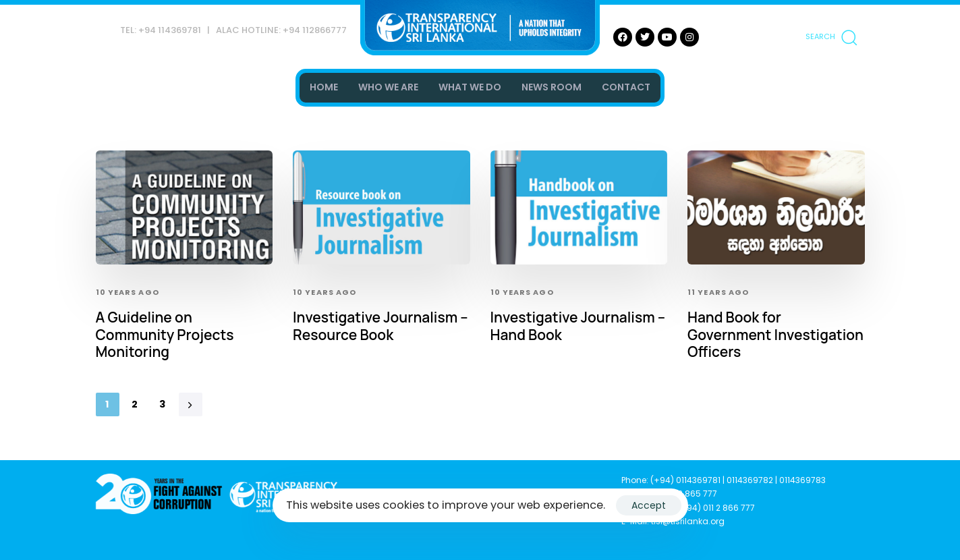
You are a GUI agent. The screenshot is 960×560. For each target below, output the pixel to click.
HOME (324, 87)
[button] (831, 37)
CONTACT (626, 87)
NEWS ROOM (552, 87)
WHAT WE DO (470, 87)
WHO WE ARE (388, 87)
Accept (649, 505)
